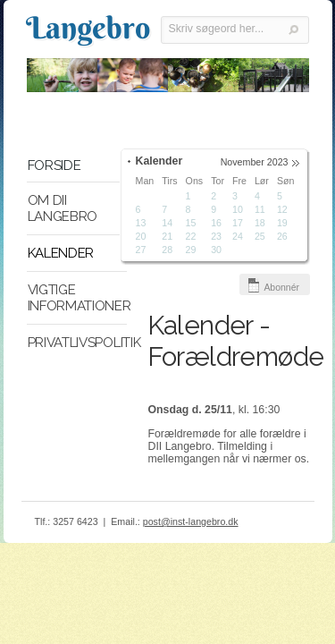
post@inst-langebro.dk (191, 521)
